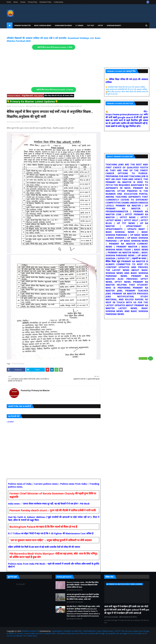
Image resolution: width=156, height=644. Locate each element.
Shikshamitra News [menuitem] (63, 25)
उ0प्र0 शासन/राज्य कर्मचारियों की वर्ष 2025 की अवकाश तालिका (126, 89)
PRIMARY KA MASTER (30, 631)
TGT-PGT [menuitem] (91, 25)
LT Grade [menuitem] (79, 25)
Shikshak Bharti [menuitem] (114, 25)
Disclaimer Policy (45, 2)
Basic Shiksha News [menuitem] (43, 25)
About (16, 2)
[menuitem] (10, 25)
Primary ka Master (15, 122)
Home (9, 2)
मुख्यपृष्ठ (9, 106)
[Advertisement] (54, 68)
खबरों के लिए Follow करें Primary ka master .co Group (55, 90)
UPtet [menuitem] (100, 25)
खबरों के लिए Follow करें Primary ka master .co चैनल (55, 47)
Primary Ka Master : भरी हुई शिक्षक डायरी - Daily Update (25, 96)
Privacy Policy (33, 2)
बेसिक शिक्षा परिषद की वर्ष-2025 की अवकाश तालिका (59, 96)
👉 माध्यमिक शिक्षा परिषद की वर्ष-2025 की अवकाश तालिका (125, 87)
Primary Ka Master (18, 106)
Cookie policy (58, 2)
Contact (23, 2)
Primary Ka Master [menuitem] (22, 25)
